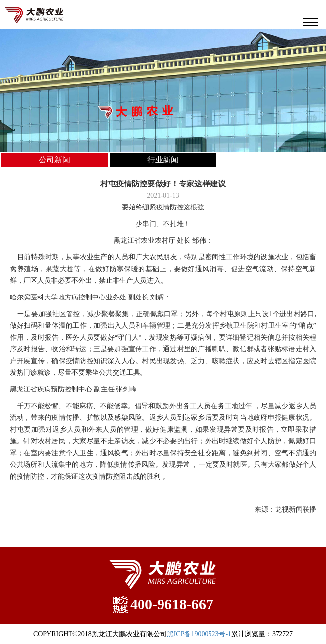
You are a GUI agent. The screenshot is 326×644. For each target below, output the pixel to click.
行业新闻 (163, 160)
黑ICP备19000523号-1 (199, 634)
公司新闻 (54, 160)
